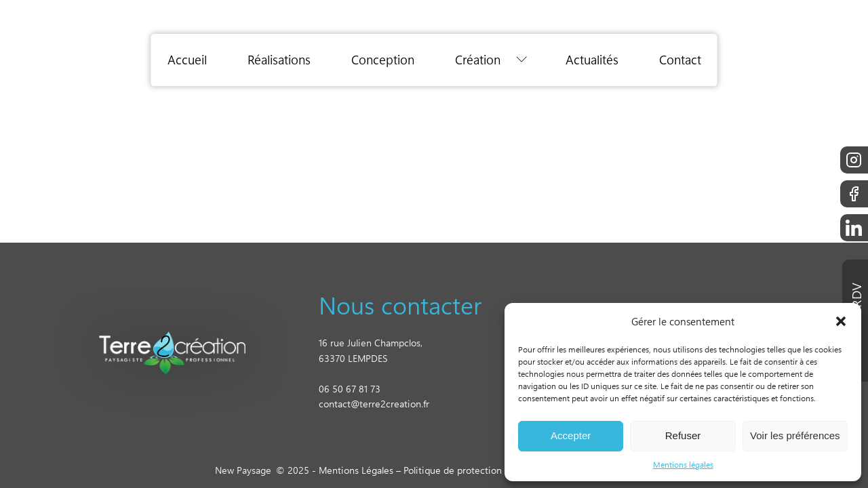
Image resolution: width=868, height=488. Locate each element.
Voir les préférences (795, 435)
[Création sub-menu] (525, 60)
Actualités (592, 60)
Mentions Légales (356, 470)
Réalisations (279, 60)
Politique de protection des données (481, 470)
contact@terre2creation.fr (374, 404)
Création (478, 60)
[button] (841, 321)
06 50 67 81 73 (350, 389)
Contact (680, 60)
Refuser (683, 435)
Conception (383, 60)
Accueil (187, 60)
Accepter (571, 435)
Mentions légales (683, 464)
